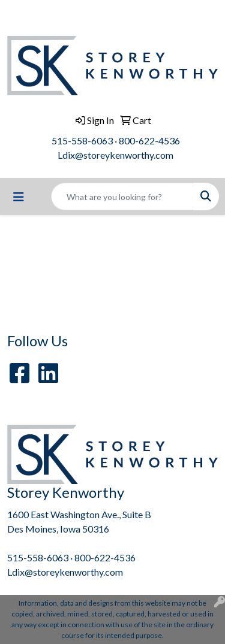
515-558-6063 (82, 140)
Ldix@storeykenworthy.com (115, 155)
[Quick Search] (122, 196)
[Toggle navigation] (19, 197)
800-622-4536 (149, 140)
